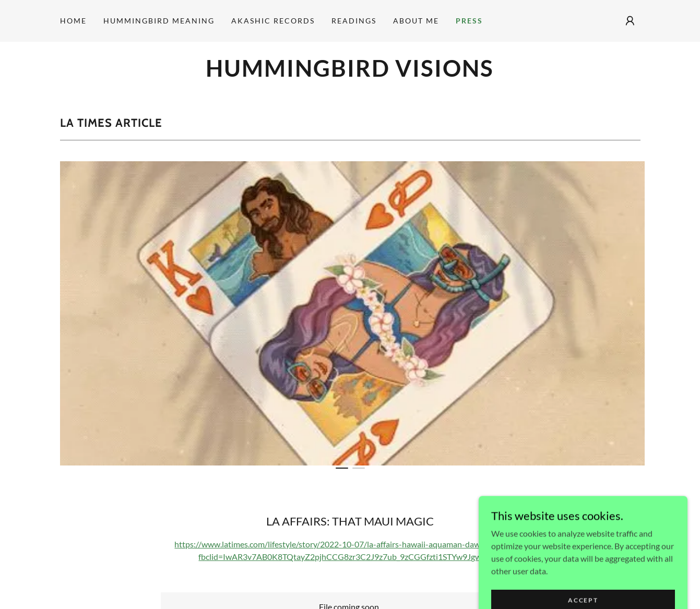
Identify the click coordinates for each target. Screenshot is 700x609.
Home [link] (73, 21)
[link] (350, 73)
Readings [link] (354, 21)
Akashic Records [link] (273, 21)
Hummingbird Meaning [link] (159, 21)
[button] (630, 21)
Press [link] (469, 21)
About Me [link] (416, 21)
